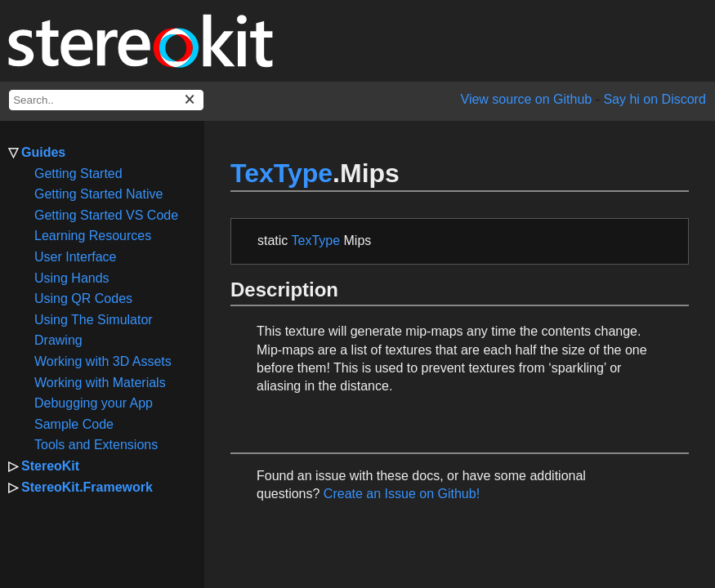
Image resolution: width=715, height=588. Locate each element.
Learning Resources (93, 236)
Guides (43, 152)
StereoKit (50, 466)
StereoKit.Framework (87, 487)
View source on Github (527, 99)
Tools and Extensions (96, 445)
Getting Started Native (98, 194)
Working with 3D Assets (103, 361)
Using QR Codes (83, 298)
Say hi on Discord (654, 99)
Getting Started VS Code (106, 215)
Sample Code (74, 424)
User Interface (75, 257)
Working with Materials (100, 383)
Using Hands (72, 278)
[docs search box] (106, 100)
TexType (282, 173)
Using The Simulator (94, 320)
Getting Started (78, 174)
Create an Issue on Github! (402, 494)
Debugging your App (94, 403)
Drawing (58, 340)
